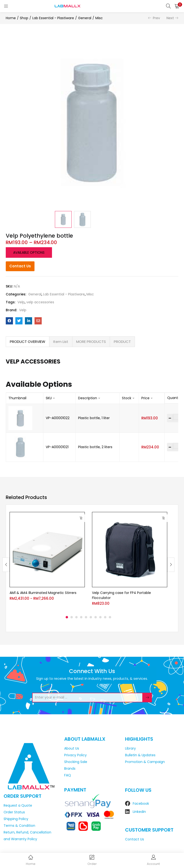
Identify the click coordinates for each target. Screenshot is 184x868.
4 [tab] (81, 617)
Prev (156, 18)
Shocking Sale (76, 762)
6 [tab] (91, 617)
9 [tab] (105, 617)
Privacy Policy (75, 755)
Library (130, 748)
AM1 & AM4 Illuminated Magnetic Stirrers (43, 593)
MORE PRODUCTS (91, 342)
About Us (72, 748)
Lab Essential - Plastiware (53, 18)
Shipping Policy (16, 819)
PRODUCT (122, 342)
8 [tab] (100, 617)
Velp (21, 302)
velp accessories (40, 302)
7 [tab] (96, 617)
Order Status (14, 812)
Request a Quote (18, 805)
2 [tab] (72, 617)
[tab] (28, 342)
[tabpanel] (47, 561)
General (85, 18)
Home (11, 18)
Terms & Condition (19, 826)
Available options (29, 252)
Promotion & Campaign (145, 762)
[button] (177, 6)
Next (170, 18)
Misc (99, 18)
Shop (24, 18)
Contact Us (20, 266)
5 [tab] (86, 617)
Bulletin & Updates (140, 755)
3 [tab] (76, 617)
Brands (70, 768)
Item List (61, 342)
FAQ (68, 775)
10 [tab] (110, 617)
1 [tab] (67, 617)
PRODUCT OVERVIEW (28, 342)
